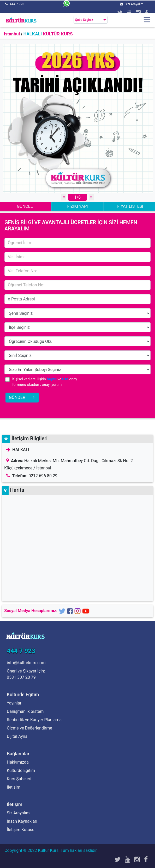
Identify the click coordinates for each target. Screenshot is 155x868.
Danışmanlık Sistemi (26, 711)
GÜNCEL (25, 206)
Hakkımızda (18, 762)
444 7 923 (17, 4)
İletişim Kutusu (21, 830)
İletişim (14, 787)
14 (77, 313)
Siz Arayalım (18, 813)
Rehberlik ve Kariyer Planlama (34, 720)
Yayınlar (14, 703)
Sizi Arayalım (134, 4)
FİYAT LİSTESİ (130, 206)
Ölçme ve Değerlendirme (29, 728)
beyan (52, 379)
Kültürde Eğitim (21, 770)
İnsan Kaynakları (22, 821)
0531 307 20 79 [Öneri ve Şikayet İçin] (21, 677)
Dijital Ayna (17, 736)
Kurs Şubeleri (19, 779)
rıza (65, 379)
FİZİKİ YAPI (77, 206)
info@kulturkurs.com (26, 663)
